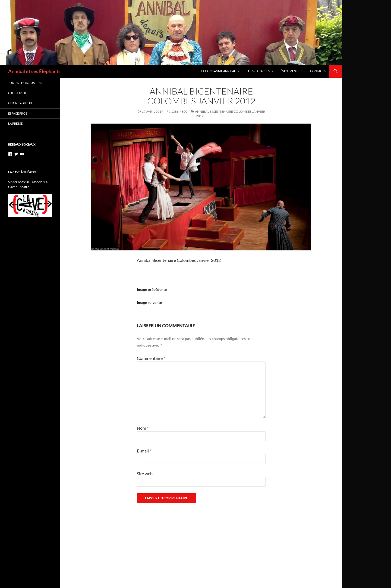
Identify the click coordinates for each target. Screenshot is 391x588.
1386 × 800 (179, 111)
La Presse (15, 123)
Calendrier (17, 93)
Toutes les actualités (25, 83)
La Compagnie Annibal (218, 71)
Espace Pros (18, 113)
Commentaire (151, 358)
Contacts (318, 71)
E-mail (144, 451)
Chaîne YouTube (21, 103)
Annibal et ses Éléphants (34, 71)
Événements (290, 71)
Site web (145, 474)
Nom (143, 428)
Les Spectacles (258, 71)
